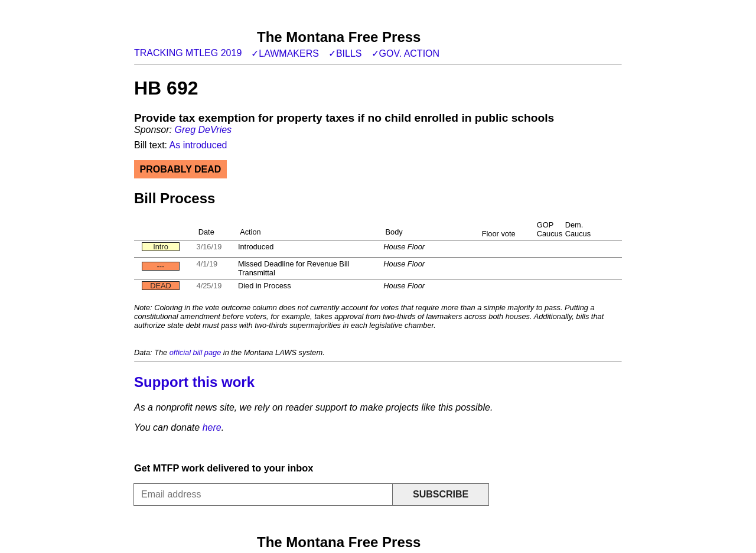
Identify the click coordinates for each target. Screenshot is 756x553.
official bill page (195, 352)
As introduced (198, 145)
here (212, 427)
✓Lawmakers (285, 53)
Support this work (194, 382)
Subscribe (441, 494)
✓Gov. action (406, 53)
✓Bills (345, 53)
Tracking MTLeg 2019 (188, 53)
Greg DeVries (203, 130)
